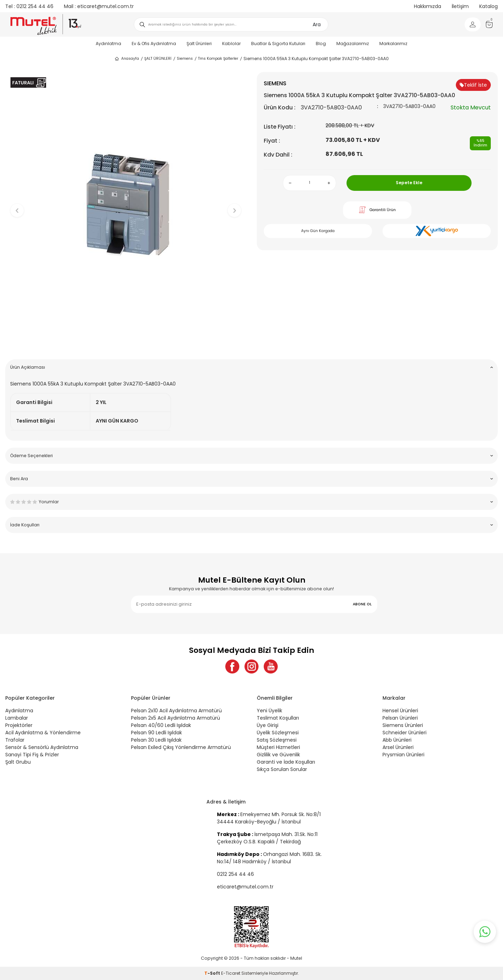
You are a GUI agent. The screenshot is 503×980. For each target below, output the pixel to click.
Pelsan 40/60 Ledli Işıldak (161, 725)
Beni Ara (251, 479)
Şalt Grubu (18, 762)
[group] (126, 205)
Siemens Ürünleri (403, 725)
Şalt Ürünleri (199, 44)
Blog (321, 44)
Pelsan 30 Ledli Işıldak (156, 740)
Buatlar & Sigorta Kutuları (278, 44)
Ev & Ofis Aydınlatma (154, 44)
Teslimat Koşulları (278, 718)
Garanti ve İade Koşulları (286, 762)
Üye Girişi (268, 725)
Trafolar (15, 740)
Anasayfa (127, 59)
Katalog (489, 6)
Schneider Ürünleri (404, 733)
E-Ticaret (231, 973)
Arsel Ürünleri (398, 747)
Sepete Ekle (409, 183)
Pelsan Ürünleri (400, 718)
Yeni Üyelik (269, 711)
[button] (126, 343)
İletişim (460, 6)
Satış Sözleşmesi (277, 740)
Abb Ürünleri (397, 740)
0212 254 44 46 (29, 6)
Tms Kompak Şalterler (218, 59)
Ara (317, 24)
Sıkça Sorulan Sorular (282, 769)
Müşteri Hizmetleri (278, 747)
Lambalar (17, 718)
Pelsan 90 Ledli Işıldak (156, 733)
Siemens (185, 59)
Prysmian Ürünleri (403, 755)
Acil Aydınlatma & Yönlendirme (43, 733)
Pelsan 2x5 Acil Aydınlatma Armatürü (176, 718)
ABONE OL (362, 604)
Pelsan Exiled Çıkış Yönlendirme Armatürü (181, 747)
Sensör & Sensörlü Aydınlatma (42, 747)
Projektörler (19, 725)
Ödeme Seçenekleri (251, 456)
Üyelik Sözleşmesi (278, 733)
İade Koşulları (251, 525)
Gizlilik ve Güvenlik (278, 755)
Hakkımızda (428, 6)
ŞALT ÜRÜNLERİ (158, 59)
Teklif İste (473, 85)
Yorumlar (251, 502)
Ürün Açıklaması (251, 367)
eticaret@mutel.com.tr (99, 6)
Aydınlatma (108, 44)
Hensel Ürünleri (400, 711)
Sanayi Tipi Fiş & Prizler (32, 755)
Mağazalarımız (353, 44)
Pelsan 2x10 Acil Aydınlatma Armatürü (176, 711)
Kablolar (231, 44)
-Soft (213, 973)
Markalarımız (393, 44)
